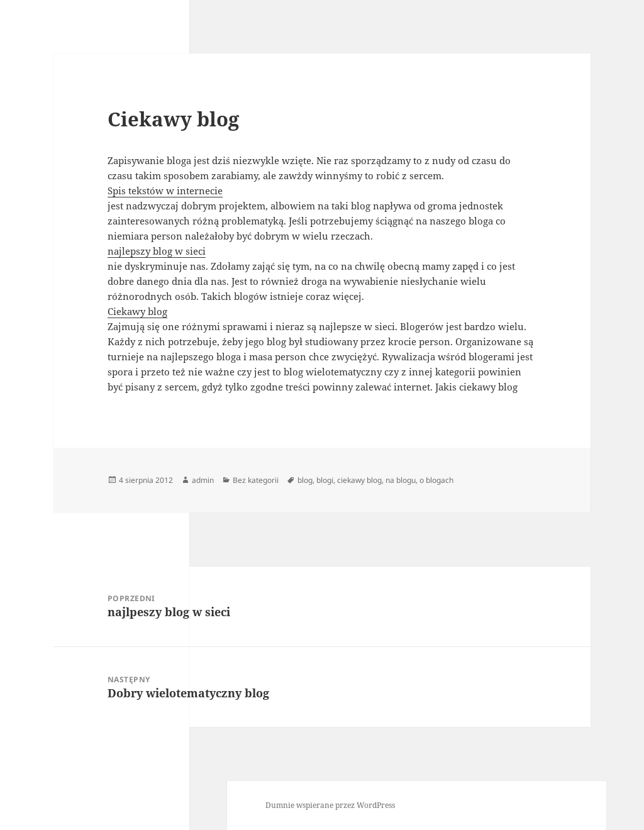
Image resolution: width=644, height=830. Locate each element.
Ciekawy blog (137, 311)
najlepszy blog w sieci (157, 251)
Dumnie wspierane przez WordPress (330, 805)
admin (203, 480)
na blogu (401, 480)
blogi (325, 480)
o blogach (436, 480)
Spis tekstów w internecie (165, 191)
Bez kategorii (256, 480)
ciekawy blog (359, 480)
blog (305, 480)
